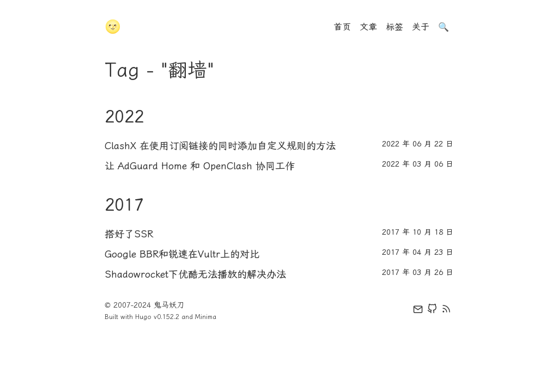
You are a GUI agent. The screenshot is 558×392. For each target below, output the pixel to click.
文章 (368, 27)
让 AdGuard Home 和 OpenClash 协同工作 (200, 166)
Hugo (143, 317)
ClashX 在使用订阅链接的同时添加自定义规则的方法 (220, 146)
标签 (395, 27)
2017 (124, 205)
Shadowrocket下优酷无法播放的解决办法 (195, 274)
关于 (421, 27)
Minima (206, 317)
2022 (124, 117)
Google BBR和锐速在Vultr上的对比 (182, 254)
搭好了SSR (129, 234)
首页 (342, 27)
